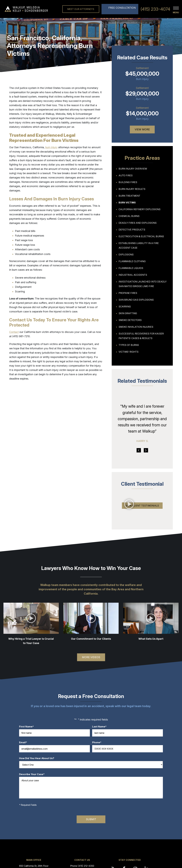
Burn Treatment (129, 196)
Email (25, 742)
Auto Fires (126, 175)
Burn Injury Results (132, 189)
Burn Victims (127, 203)
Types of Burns (129, 345)
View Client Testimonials (142, 506)
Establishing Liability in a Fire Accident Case (139, 245)
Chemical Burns (129, 216)
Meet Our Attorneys (81, 9)
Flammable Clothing (132, 261)
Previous (139, 450)
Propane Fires (128, 293)
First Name (28, 727)
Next (146, 450)
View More (142, 129)
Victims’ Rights (129, 352)
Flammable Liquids (131, 268)
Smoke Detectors (130, 320)
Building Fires (128, 182)
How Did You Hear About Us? (37, 758)
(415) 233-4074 (155, 9)
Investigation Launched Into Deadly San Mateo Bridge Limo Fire (143, 284)
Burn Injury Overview (133, 169)
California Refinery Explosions (140, 209)
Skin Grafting (128, 313)
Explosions (126, 255)
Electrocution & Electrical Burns (141, 236)
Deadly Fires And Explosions (138, 223)
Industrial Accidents (133, 275)
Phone (98, 742)
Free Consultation (122, 8)
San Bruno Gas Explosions (136, 300)
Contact (14, 332)
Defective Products (132, 230)
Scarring (125, 307)
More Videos (91, 657)
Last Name (101, 727)
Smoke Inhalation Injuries (136, 327)
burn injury (51, 147)
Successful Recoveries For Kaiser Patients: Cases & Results (141, 336)
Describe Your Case (33, 774)
